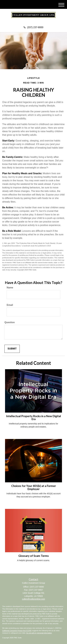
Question (10, 322)
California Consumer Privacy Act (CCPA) (17, 631)
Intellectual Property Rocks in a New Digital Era (33, 418)
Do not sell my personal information (39, 633)
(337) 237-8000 (33, 27)
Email (10, 305)
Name (10, 288)
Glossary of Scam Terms (34, 556)
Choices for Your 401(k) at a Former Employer (34, 487)
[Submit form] (12, 349)
